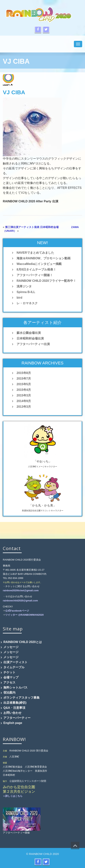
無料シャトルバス (15, 687)
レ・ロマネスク (27, 303)
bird (19, 298)
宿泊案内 (9, 693)
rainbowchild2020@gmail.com (20, 601)
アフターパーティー (17, 718)
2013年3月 (24, 407)
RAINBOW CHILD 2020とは (23, 642)
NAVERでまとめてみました (35, 253)
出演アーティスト (15, 662)
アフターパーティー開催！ (35, 275)
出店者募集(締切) (15, 703)
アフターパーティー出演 (33, 344)
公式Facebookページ (17, 611)
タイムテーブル (14, 667)
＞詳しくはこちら (13, 796)
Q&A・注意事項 (14, 708)
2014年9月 (24, 401)
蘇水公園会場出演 (29, 333)
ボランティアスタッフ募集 (21, 698)
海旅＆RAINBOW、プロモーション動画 (44, 258)
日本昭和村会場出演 (30, 338)
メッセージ (11, 647)
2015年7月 (24, 379)
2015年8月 (24, 373)
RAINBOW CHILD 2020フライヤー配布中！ (46, 281)
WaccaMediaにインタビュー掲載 (39, 264)
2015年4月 (24, 390)
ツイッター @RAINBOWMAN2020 (24, 615)
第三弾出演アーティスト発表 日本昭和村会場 (32, 227)
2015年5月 (24, 384)
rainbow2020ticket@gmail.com (21, 590)
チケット (9, 672)
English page (13, 723)
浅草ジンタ (24, 286)
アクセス (9, 682)
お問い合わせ (12, 713)
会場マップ (11, 677)
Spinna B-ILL (26, 292)
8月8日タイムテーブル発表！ (36, 270)
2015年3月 (24, 395)
